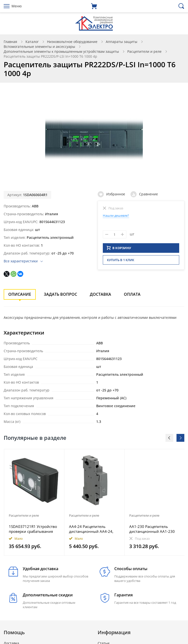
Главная (10, 42)
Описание (20, 294)
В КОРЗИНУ (119, 249)
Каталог (32, 42)
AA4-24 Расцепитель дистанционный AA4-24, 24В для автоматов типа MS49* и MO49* (91, 529)
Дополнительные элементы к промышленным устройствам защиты (61, 51)
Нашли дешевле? (116, 215)
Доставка (100, 294)
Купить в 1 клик (121, 261)
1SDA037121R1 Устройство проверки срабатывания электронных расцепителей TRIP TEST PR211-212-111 (34, 529)
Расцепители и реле (144, 51)
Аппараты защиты (122, 42)
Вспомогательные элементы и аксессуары (39, 47)
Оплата (132, 294)
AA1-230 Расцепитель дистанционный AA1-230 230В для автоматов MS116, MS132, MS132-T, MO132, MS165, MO (154, 529)
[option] (34, 502)
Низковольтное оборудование (72, 42)
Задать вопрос (60, 294)
